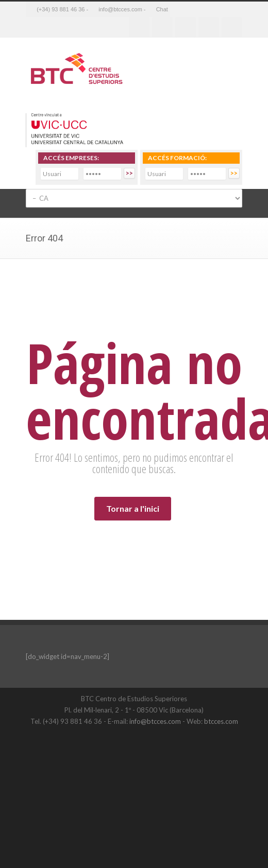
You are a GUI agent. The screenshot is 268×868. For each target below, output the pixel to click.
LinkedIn (152, 742)
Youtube (209, 27)
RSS (232, 27)
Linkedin (186, 27)
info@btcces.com (155, 721)
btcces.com (221, 721)
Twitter (162, 27)
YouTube (173, 742)
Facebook (139, 27)
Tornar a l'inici (133, 508)
